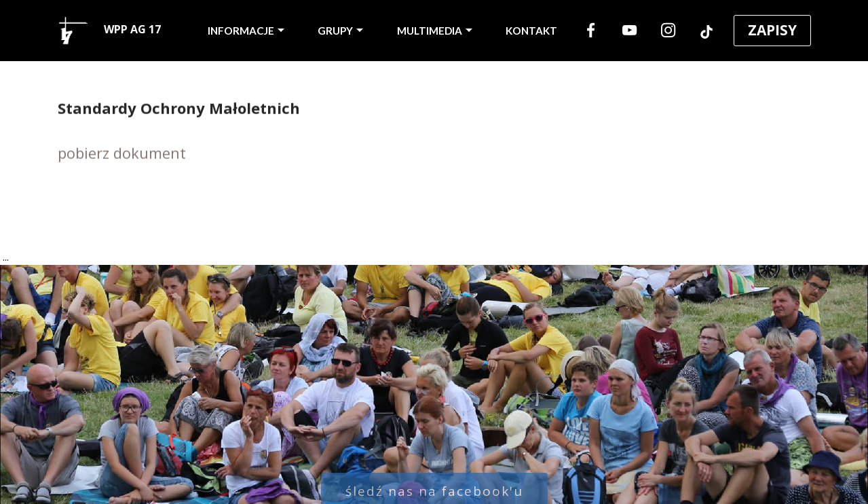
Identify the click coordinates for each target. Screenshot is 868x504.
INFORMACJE (241, 31)
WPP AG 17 (110, 31)
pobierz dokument (122, 154)
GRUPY (335, 31)
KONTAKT (531, 31)
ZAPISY (772, 30)
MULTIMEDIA (430, 31)
